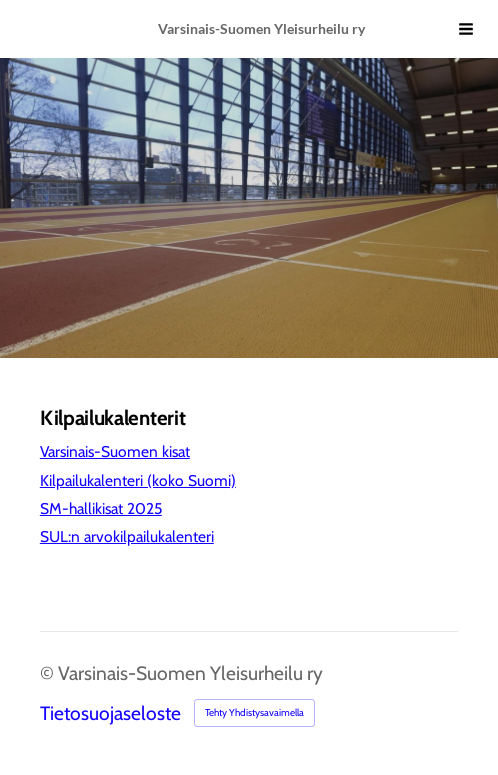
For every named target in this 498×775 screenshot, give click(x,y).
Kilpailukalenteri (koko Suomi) (138, 480)
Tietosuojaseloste (110, 713)
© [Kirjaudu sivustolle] (49, 673)
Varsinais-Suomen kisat (115, 451)
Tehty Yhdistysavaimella (254, 712)
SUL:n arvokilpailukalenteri (127, 536)
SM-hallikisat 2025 (101, 508)
